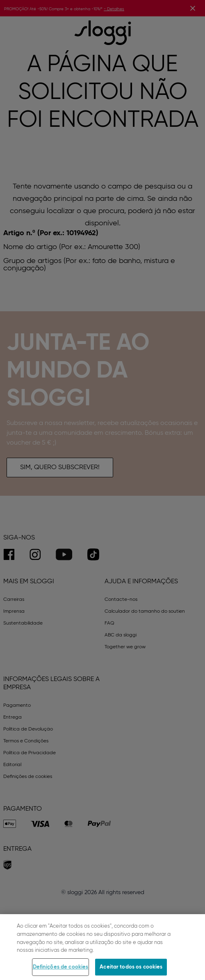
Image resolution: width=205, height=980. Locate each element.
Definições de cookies (61, 971)
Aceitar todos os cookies (131, 971)
